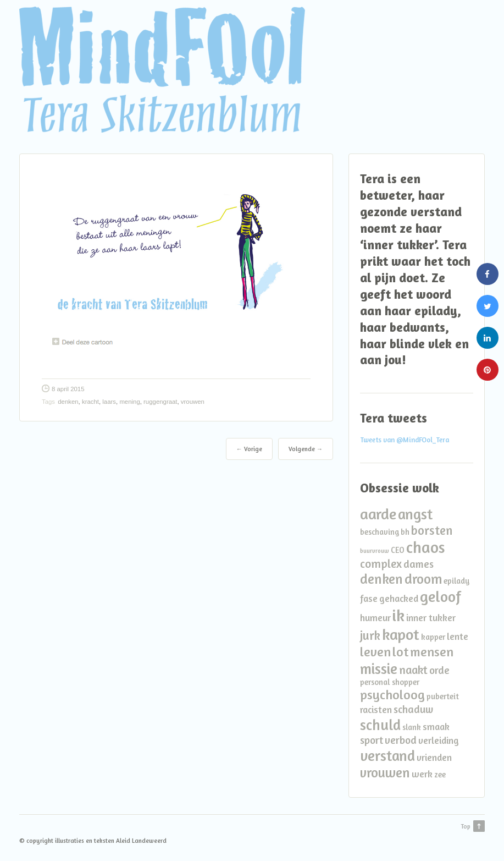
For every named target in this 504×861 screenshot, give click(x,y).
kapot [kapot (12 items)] (401, 634)
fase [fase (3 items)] (369, 598)
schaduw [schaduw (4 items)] (413, 709)
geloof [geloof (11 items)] (441, 596)
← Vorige (249, 449)
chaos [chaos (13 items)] (426, 547)
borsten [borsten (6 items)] (432, 530)
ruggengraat (160, 402)
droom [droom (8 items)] (423, 579)
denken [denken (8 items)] (381, 579)
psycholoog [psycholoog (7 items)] (392, 695)
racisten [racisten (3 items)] (376, 709)
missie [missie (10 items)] (379, 668)
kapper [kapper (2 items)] (433, 637)
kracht (90, 402)
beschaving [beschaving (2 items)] (380, 532)
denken (68, 402)
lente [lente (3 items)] (458, 636)
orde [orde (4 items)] (439, 670)
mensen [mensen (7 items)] (432, 652)
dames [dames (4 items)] (419, 564)
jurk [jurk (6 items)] (370, 635)
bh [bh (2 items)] (405, 532)
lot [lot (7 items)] (400, 652)
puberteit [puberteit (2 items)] (443, 696)
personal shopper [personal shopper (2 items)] (390, 682)
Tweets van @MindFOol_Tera (405, 440)
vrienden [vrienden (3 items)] (434, 757)
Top (466, 826)
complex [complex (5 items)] (381, 564)
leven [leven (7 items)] (375, 652)
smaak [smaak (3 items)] (436, 726)
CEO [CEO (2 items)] (398, 550)
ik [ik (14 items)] (398, 615)
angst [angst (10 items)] (415, 514)
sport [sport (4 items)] (372, 740)
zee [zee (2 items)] (440, 774)
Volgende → (306, 449)
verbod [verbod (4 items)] (401, 740)
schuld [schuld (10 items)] (380, 725)
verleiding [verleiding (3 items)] (439, 740)
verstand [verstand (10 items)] (387, 755)
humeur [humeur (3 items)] (375, 618)
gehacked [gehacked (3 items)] (399, 598)
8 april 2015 (68, 389)
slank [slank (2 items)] (412, 727)
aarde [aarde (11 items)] (378, 514)
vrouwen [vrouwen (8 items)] (385, 772)
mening (129, 402)
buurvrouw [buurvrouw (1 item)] (375, 551)
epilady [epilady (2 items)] (456, 581)
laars (109, 402)
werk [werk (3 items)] (422, 774)
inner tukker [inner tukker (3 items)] (431, 618)
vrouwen (193, 402)
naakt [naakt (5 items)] (413, 670)
